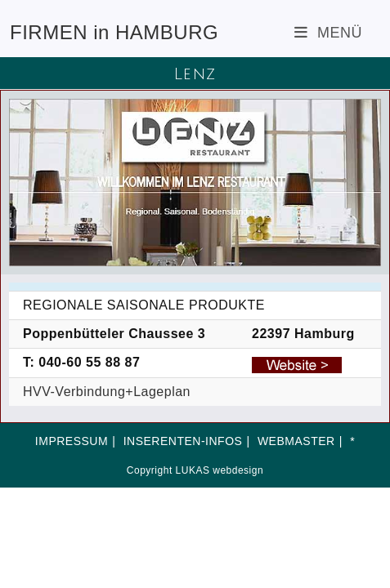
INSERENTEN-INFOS (183, 441)
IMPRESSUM (72, 441)
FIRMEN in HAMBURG (114, 32)
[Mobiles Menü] (328, 33)
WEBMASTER (296, 441)
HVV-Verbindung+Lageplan (107, 392)
